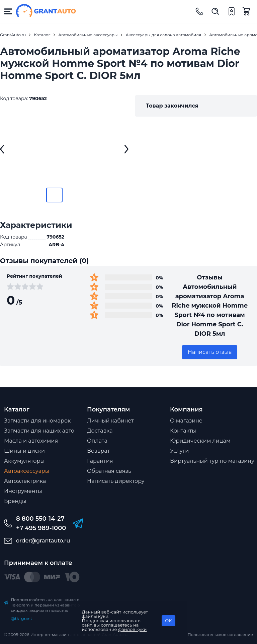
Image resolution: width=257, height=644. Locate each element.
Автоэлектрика (25, 481)
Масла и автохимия (31, 441)
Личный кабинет (110, 421)
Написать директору (116, 481)
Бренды (15, 501)
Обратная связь (109, 471)
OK (168, 621)
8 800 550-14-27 (40, 519)
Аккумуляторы (24, 461)
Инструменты (23, 491)
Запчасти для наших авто (39, 431)
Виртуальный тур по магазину (212, 461)
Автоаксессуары (27, 471)
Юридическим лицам (200, 441)
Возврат (98, 451)
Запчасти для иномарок (37, 421)
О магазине (186, 421)
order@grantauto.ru (43, 541)
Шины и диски (24, 451)
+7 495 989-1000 (41, 528)
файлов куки (133, 629)
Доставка (100, 431)
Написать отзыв (210, 352)
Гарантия (100, 461)
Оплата (97, 441)
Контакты (183, 431)
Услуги (179, 451)
